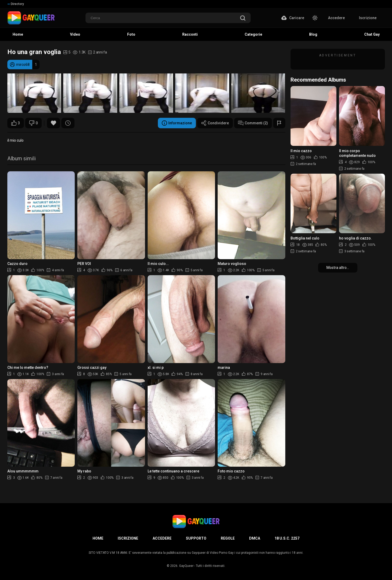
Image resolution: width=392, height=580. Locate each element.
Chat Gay (372, 34)
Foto (131, 34)
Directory (16, 4)
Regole (228, 538)
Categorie (253, 34)
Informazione (177, 123)
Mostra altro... (338, 268)
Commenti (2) (253, 123)
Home (18, 34)
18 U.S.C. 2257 (287, 538)
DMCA (255, 538)
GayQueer (186, 566)
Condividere (215, 123)
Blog (313, 34)
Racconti (190, 34)
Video (75, 34)
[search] (243, 18)
